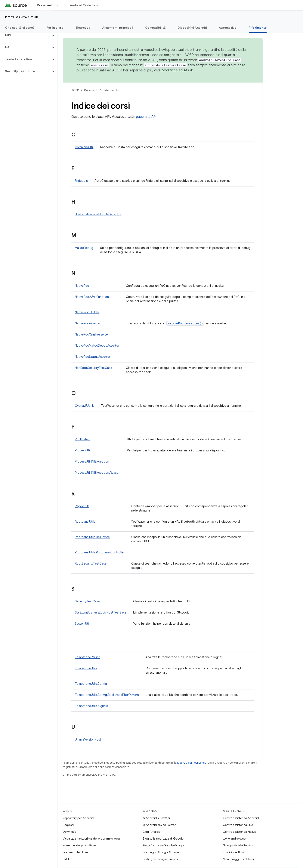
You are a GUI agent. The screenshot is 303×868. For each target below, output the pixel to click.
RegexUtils (82, 506)
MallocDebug (84, 248)
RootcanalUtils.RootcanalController (100, 552)
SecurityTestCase (87, 601)
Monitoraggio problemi (238, 859)
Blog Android (152, 832)
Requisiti (68, 825)
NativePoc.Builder (87, 312)
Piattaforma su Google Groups (164, 845)
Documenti (91, 90)
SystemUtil (82, 624)
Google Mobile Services (239, 845)
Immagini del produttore (79, 845)
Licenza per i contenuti (192, 763)
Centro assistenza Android (241, 818)
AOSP (75, 90)
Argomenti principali (118, 28)
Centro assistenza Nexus (239, 832)
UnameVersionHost (88, 739)
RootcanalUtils (85, 522)
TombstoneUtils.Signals (91, 706)
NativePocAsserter (88, 323)
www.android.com (236, 838)
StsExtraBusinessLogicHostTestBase (101, 612)
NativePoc (82, 286)
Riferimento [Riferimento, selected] (258, 28)
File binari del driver (76, 852)
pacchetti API (146, 117)
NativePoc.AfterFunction (92, 297)
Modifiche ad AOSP (177, 70)
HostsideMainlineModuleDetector (98, 214)
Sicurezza (83, 28)
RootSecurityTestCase (91, 563)
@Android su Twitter (157, 818)
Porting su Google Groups (160, 859)
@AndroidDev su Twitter (159, 825)
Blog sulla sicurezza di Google (163, 838)
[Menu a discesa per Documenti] (59, 5)
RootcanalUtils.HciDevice (92, 537)
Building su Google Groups (161, 852)
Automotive (228, 28)
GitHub (67, 859)
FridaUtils (81, 181)
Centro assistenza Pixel (238, 825)
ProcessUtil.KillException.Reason (98, 473)
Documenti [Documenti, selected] (45, 5)
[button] (25, 35)
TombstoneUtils (86, 668)
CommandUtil (84, 147)
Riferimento (111, 90)
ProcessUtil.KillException (92, 461)
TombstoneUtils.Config (91, 684)
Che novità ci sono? (20, 28)
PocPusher (82, 439)
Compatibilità (155, 28)
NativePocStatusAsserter (92, 357)
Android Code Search (86, 5)
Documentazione (22, 17)
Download (70, 832)
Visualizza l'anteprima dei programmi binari (92, 838)
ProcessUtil (83, 450)
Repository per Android (78, 818)
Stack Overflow (233, 852)
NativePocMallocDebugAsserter (97, 346)
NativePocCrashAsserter (92, 334)
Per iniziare (55, 28)
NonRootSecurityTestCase (93, 368)
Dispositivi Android (192, 28)
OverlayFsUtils (85, 406)
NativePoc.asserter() (185, 323)
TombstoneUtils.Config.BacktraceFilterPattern (107, 695)
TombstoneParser (87, 657)
